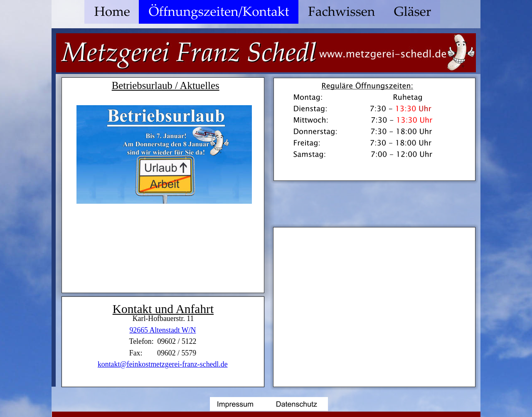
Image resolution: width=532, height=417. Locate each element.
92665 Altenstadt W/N (163, 330)
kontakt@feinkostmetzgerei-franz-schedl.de (163, 364)
